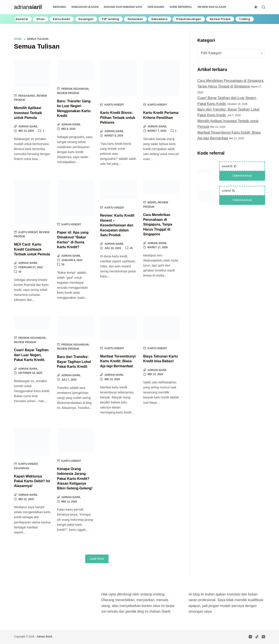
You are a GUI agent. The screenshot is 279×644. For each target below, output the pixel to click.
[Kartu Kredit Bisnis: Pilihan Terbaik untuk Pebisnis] (118, 78)
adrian (28, 7)
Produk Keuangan (189, 19)
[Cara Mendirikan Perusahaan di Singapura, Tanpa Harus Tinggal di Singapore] (162, 187)
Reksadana (159, 19)
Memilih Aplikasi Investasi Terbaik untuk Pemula (28, 113)
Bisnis (152, 202)
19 (63, 265)
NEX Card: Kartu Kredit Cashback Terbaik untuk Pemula (32, 249)
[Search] (263, 7)
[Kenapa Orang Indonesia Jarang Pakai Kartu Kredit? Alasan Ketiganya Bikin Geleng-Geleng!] (75, 440)
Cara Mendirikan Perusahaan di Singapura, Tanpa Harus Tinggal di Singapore (158, 225)
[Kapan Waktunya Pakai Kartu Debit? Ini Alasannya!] (32, 442)
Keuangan (86, 19)
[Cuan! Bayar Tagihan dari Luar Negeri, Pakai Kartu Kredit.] (32, 322)
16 (20, 272)
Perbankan (135, 19)
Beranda (60, 7)
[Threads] (263, 637)
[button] (229, 166)
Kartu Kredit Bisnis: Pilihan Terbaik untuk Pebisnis (118, 118)
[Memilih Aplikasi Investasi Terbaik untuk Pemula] (32, 74)
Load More (97, 559)
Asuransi (22, 19)
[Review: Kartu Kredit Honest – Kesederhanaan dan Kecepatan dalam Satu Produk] (118, 189)
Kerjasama (156, 7)
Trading (244, 19)
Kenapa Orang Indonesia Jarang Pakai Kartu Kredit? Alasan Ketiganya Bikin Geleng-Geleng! (75, 479)
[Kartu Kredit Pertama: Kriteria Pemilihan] (162, 78)
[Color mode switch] (256, 7)
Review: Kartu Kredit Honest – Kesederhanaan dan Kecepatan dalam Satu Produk (117, 225)
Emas (41, 19)
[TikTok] (257, 637)
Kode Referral (181, 7)
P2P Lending (111, 19)
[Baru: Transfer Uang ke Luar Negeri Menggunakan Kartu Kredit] (75, 70)
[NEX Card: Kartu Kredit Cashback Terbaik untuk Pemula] (32, 201)
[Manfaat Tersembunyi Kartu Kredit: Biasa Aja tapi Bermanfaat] (118, 328)
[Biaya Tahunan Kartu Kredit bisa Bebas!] (162, 328)
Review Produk (220, 19)
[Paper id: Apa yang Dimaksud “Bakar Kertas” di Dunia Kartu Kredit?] (75, 198)
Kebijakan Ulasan (85, 7)
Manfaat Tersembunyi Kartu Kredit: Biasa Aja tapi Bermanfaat (118, 361)
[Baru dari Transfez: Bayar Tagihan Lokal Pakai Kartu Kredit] (75, 326)
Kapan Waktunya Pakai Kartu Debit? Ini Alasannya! (32, 481)
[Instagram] (250, 637)
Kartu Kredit (62, 19)
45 (131, 248)
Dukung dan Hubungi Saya (123, 7)
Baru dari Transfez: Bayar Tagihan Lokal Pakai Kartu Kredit (74, 362)
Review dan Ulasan (212, 7)
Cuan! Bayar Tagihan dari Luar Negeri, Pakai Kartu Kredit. (31, 355)
